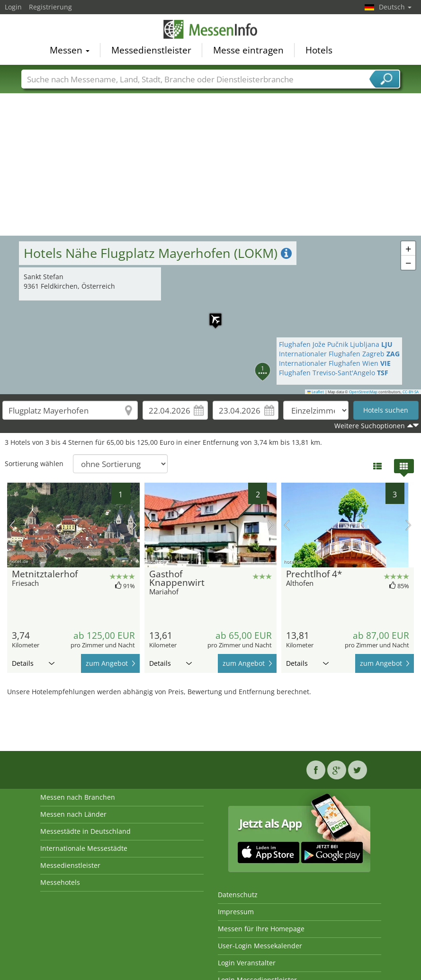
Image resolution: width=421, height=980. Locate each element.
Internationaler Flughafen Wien (335, 363)
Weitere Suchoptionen (370, 426)
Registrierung (50, 7)
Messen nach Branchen (78, 797)
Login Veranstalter (247, 963)
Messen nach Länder (73, 814)
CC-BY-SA (411, 392)
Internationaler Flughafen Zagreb (339, 354)
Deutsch (395, 7)
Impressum (236, 912)
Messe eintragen (248, 50)
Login (13, 7)
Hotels (319, 50)
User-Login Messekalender (260, 946)
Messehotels (60, 882)
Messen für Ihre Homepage (261, 929)
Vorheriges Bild (13, 525)
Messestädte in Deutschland (85, 831)
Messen (70, 50)
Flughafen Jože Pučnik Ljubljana (336, 344)
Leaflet (316, 392)
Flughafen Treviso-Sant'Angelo (334, 373)
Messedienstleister (151, 50)
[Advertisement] (211, 165)
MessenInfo (211, 29)
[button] (211, 315)
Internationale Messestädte (84, 848)
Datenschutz (238, 895)
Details (33, 663)
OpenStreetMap (363, 392)
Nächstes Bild (134, 525)
